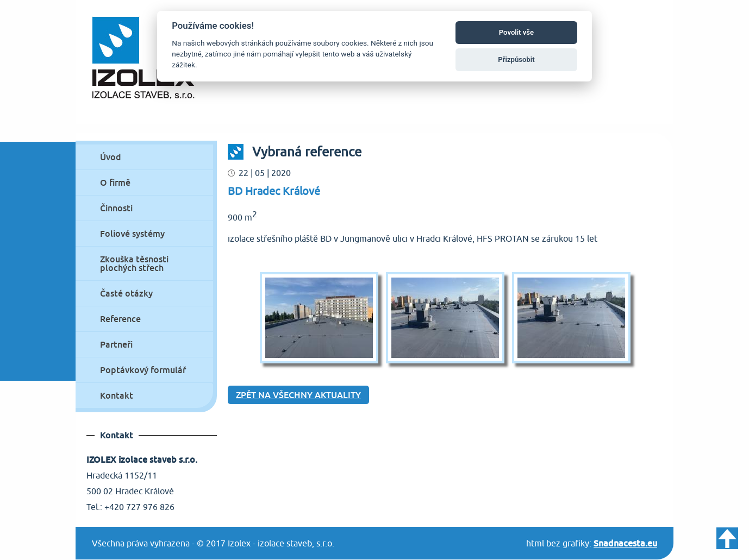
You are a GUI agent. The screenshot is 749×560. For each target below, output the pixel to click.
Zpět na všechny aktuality (298, 395)
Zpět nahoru (727, 538)
